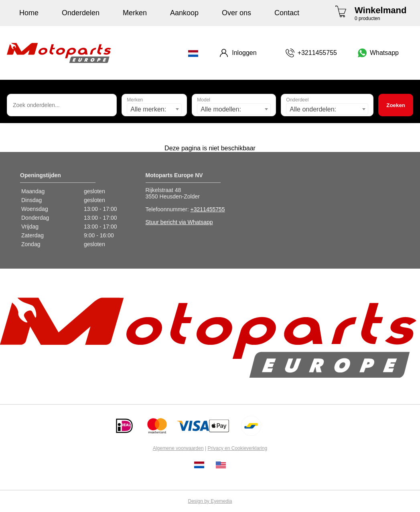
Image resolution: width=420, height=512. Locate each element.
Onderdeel (297, 100)
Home (29, 13)
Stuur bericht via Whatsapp (179, 222)
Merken (135, 13)
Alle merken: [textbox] (148, 109)
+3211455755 (208, 209)
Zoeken (396, 105)
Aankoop (184, 13)
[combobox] (154, 109)
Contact (287, 13)
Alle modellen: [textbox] (221, 109)
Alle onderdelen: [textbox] (313, 109)
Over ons (236, 13)
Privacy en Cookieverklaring (237, 448)
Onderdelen (81, 13)
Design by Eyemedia (210, 501)
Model (204, 100)
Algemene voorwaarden (178, 448)
